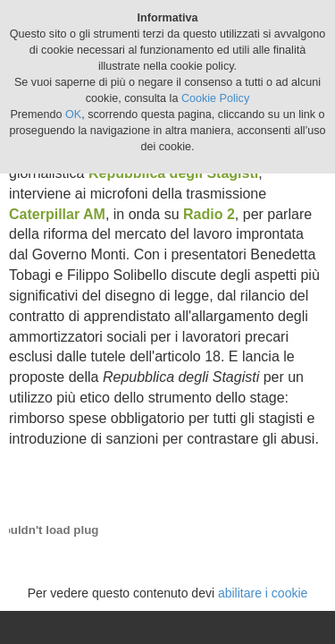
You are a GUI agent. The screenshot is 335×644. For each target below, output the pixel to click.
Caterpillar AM (57, 214)
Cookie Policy (215, 98)
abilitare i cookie (263, 593)
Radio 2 (209, 214)
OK (73, 114)
